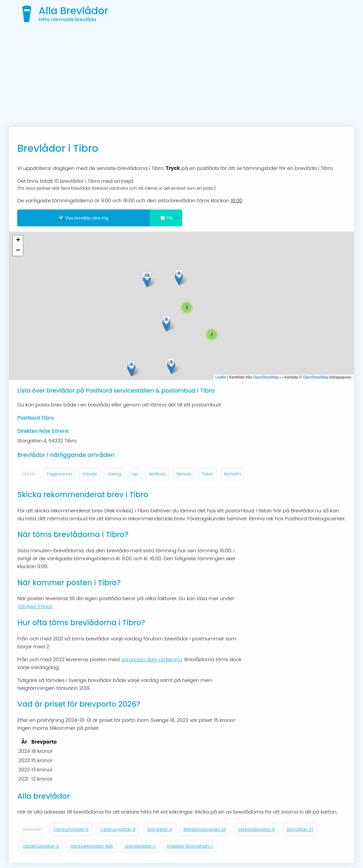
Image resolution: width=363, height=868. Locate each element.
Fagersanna (59, 474)
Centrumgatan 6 (71, 829)
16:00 (237, 200)
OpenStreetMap (266, 377)
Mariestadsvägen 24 (205, 829)
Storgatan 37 (300, 829)
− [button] (18, 251)
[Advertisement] (181, 78)
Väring (114, 474)
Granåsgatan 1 (140, 846)
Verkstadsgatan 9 (256, 829)
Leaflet (221, 377)
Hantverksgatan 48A (92, 846)
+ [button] (18, 241)
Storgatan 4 (159, 829)
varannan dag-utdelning (151, 659)
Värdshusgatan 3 (40, 846)
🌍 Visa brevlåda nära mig (83, 218)
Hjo (135, 474)
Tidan (208, 474)
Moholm (232, 474)
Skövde (184, 474)
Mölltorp (157, 474)
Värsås (90, 474)
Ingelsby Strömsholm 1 (190, 846)
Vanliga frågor (35, 606)
